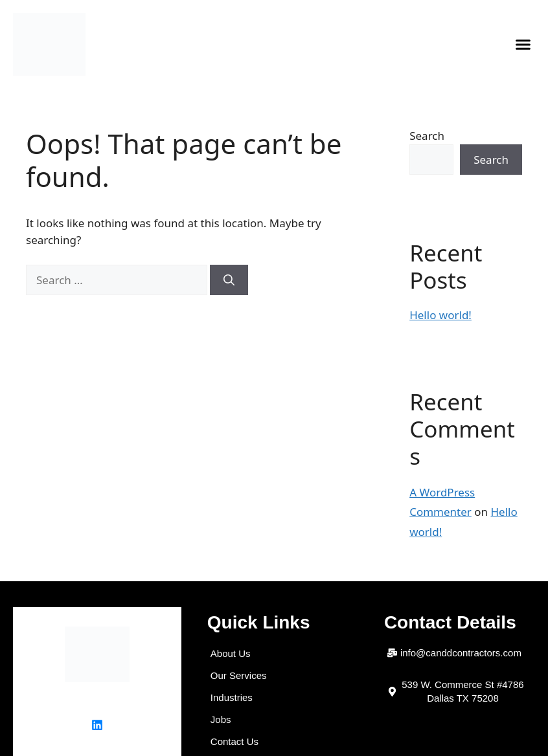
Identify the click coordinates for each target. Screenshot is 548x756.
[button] (523, 45)
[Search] (229, 280)
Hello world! (440, 315)
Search (427, 136)
